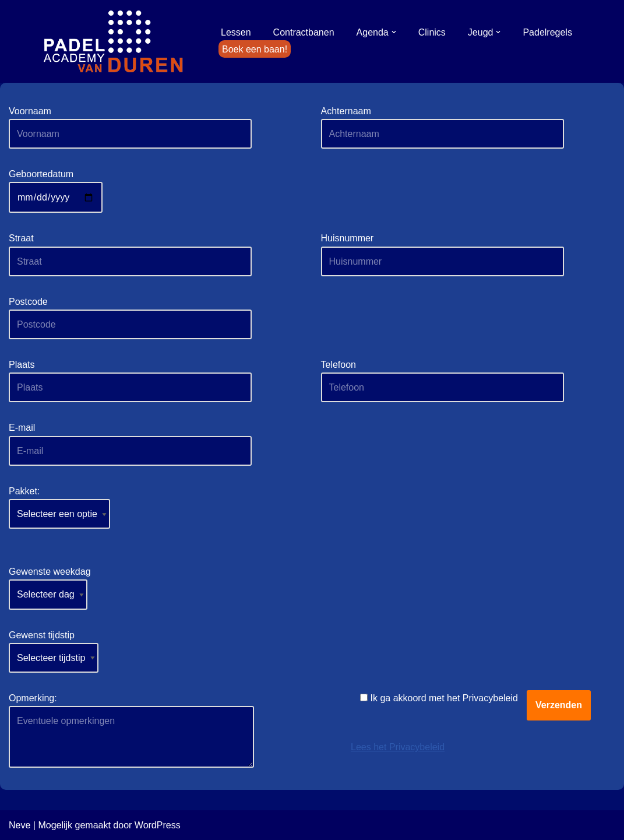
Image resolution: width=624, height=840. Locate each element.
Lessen (236, 32)
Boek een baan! (255, 49)
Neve (20, 825)
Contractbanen (304, 32)
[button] (394, 32)
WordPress (158, 825)
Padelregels (547, 32)
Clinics (432, 32)
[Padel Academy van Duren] (114, 41)
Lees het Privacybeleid (398, 747)
